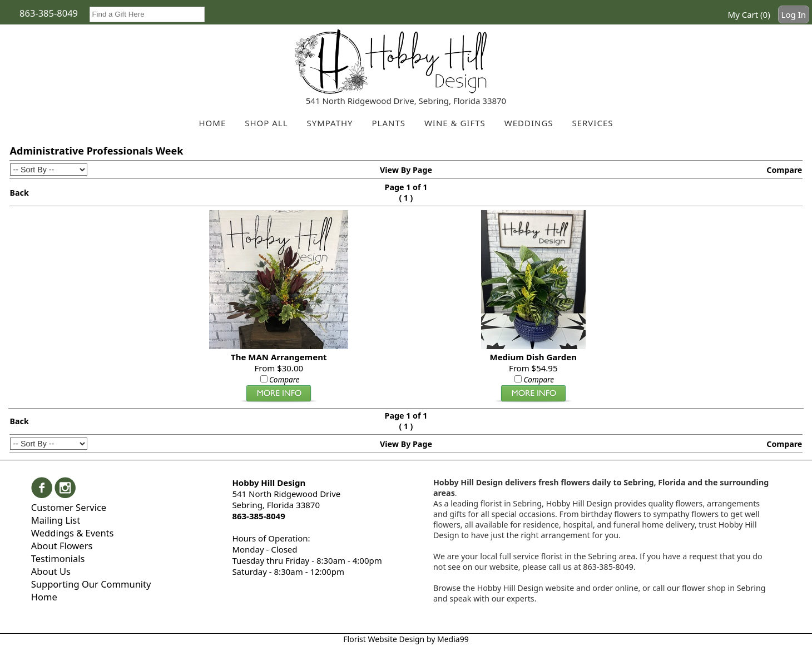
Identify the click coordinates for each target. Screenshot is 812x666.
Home (44, 597)
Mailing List (56, 520)
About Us (51, 571)
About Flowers (62, 546)
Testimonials (58, 558)
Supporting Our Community (91, 584)
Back (19, 193)
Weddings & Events (73, 533)
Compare (784, 170)
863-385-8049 (49, 13)
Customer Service (69, 507)
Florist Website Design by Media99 (406, 639)
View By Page (406, 170)
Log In (794, 14)
